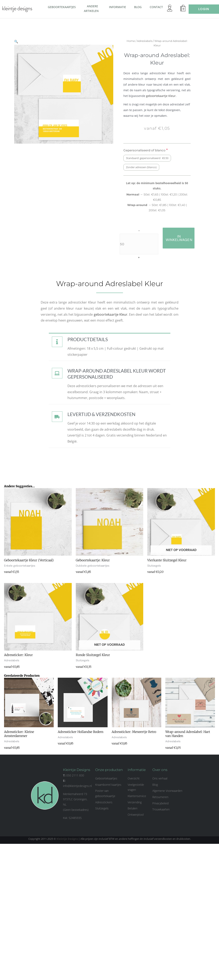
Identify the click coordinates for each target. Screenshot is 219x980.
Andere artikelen (92, 9)
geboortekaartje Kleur (165, 96)
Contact (156, 7)
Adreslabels (149, 41)
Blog (138, 7)
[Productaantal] (143, 244)
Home (135, 41)
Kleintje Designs (67, 839)
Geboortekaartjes (62, 7)
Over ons (160, 770)
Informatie (118, 7)
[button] (100, 11)
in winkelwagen (183, 238)
